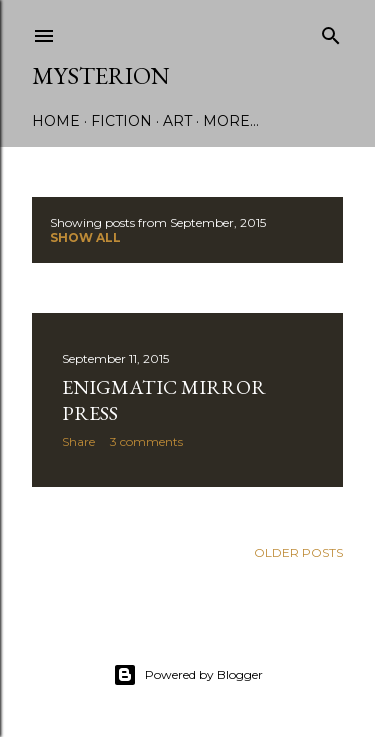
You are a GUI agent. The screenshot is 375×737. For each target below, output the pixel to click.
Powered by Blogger (188, 675)
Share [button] (78, 441)
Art (177, 121)
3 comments (146, 441)
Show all (85, 237)
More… (231, 121)
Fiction (121, 121)
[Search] (331, 31)
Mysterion (101, 75)
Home (56, 121)
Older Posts (298, 552)
